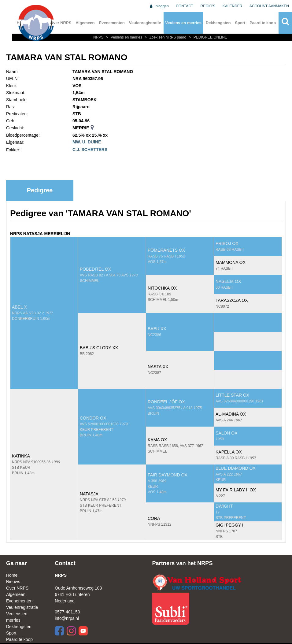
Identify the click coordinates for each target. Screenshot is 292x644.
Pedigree (40, 190)
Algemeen (85, 23)
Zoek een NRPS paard (165, 37)
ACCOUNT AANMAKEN (269, 6)
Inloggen (159, 6)
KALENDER (233, 6)
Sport (240, 23)
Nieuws (13, 582)
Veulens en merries (183, 23)
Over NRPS (61, 23)
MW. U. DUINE (87, 142)
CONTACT (185, 6)
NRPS (99, 37)
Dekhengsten (218, 23)
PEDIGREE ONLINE (207, 37)
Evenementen (112, 23)
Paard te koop (263, 23)
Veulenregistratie (145, 23)
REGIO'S (208, 6)
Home (12, 575)
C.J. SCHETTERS (90, 150)
